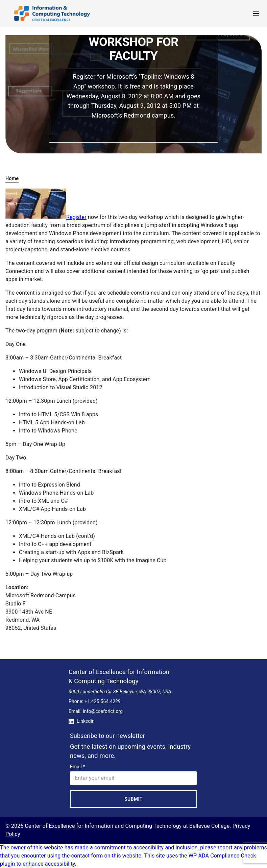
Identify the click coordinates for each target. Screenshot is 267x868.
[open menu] (256, 14)
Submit (133, 799)
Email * (78, 767)
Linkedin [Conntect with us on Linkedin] (82, 721)
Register (76, 217)
